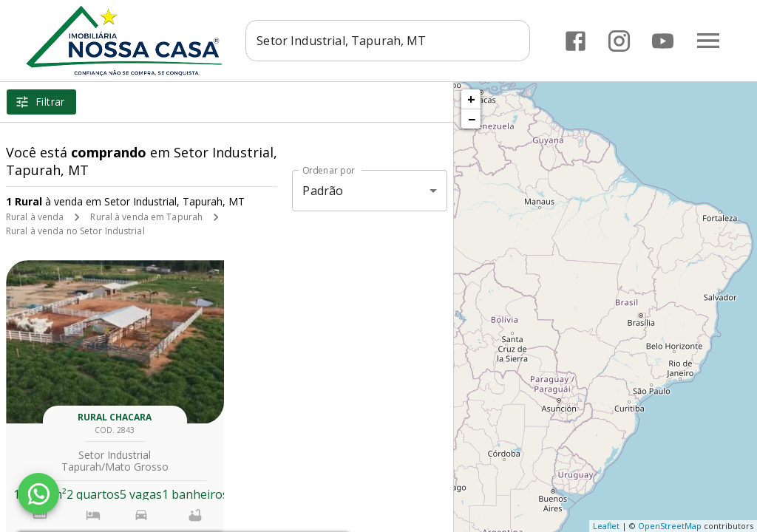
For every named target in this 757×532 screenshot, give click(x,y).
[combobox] (388, 41)
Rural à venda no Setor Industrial (75, 231)
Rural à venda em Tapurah (146, 217)
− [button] (472, 119)
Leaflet (606, 526)
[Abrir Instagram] (619, 41)
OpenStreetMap (670, 526)
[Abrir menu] (708, 41)
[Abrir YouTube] (663, 41)
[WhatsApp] (38, 494)
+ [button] (471, 99)
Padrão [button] (323, 191)
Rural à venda (35, 217)
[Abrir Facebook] (576, 41)
